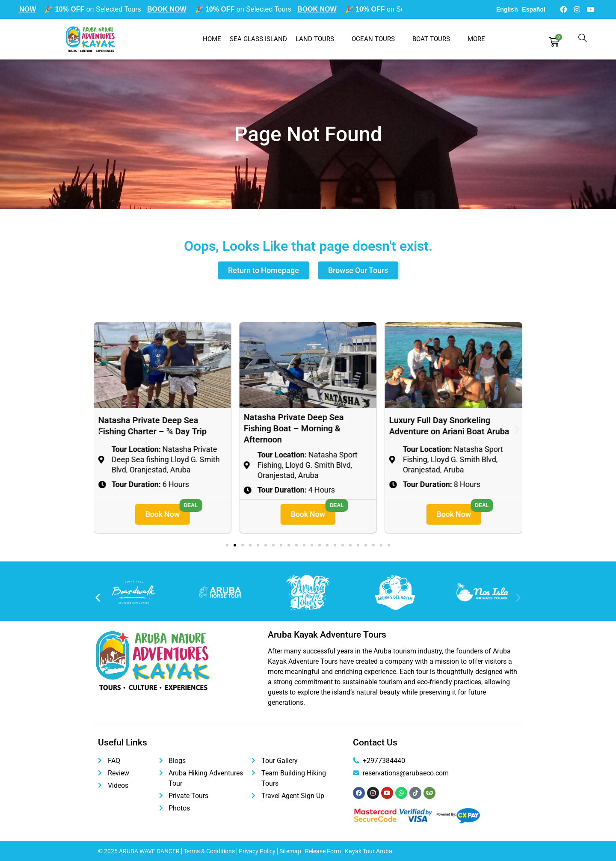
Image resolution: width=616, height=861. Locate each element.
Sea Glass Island (258, 39)
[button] (99, 429)
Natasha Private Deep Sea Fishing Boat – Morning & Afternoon (439, 428)
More (481, 39)
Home (212, 39)
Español (533, 9)
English (507, 9)
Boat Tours (436, 39)
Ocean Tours (378, 39)
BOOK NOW (21, 9)
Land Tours (319, 39)
